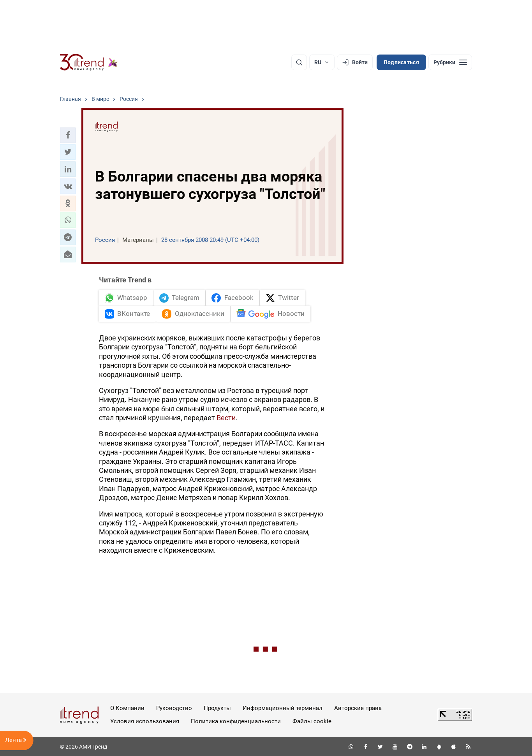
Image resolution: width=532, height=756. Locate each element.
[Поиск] (299, 62)
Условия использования (145, 721)
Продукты (217, 708)
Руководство (174, 708)
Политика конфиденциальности (236, 721)
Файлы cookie (312, 721)
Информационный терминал (283, 708)
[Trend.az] (89, 62)
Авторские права (358, 708)
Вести (226, 418)
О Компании (127, 708)
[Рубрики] (450, 62)
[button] (68, 135)
